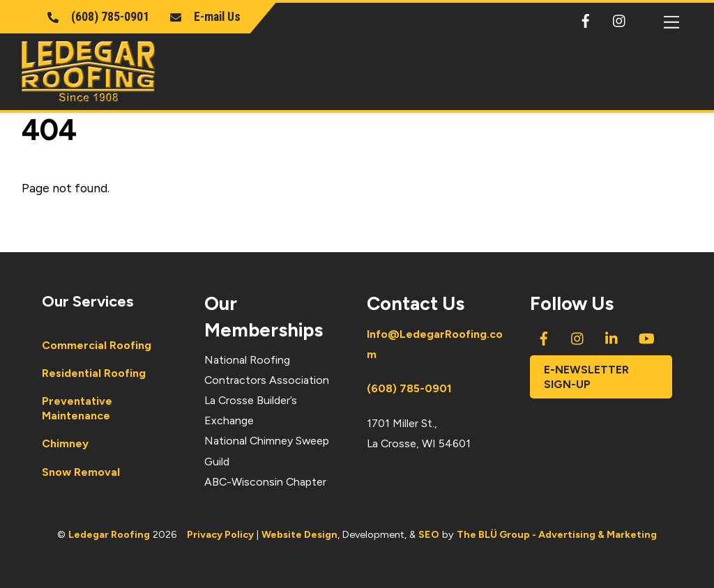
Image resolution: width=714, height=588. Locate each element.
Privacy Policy (220, 534)
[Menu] (671, 22)
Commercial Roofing (97, 345)
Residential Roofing (94, 373)
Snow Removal (81, 472)
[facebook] (586, 18)
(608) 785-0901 (409, 388)
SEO (429, 534)
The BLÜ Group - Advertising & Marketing (557, 534)
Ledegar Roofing (109, 534)
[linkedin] (612, 337)
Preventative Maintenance (77, 408)
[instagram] (620, 18)
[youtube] (646, 337)
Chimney (65, 443)
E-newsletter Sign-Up (586, 377)
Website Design (299, 534)
